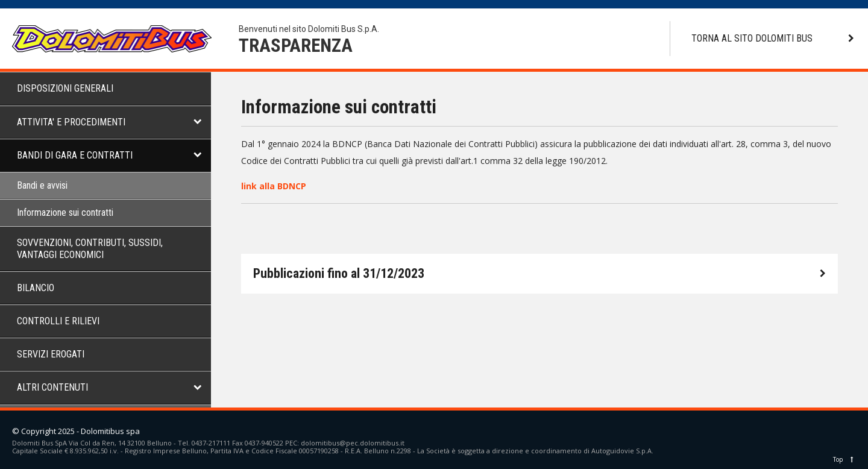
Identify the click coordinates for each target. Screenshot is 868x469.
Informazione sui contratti (65, 212)
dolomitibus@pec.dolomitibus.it (353, 443)
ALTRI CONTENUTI (52, 387)
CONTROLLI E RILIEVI (58, 321)
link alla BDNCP (274, 186)
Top (844, 459)
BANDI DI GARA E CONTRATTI (75, 155)
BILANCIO (36, 288)
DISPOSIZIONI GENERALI (65, 88)
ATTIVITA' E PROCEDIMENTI (71, 122)
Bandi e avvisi (42, 185)
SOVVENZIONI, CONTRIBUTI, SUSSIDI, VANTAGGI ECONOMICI (90, 248)
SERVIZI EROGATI (51, 354)
